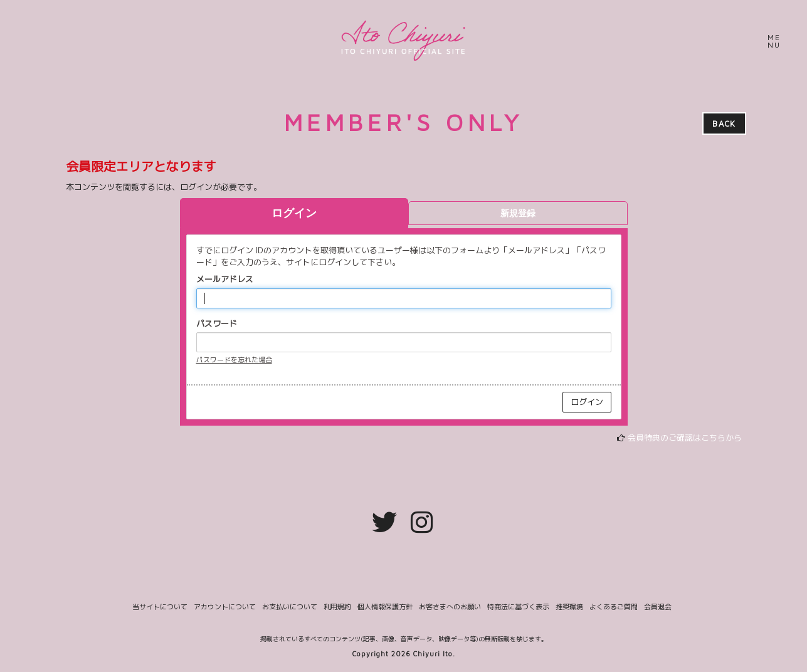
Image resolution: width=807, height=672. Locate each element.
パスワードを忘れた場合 (234, 360)
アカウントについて (225, 607)
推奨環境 (569, 607)
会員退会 (658, 607)
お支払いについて (290, 607)
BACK (724, 123)
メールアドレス (225, 279)
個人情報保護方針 (385, 607)
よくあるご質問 (614, 607)
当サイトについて (160, 607)
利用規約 (337, 607)
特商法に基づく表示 (518, 607)
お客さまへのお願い (450, 607)
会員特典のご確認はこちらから (685, 438)
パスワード (217, 323)
